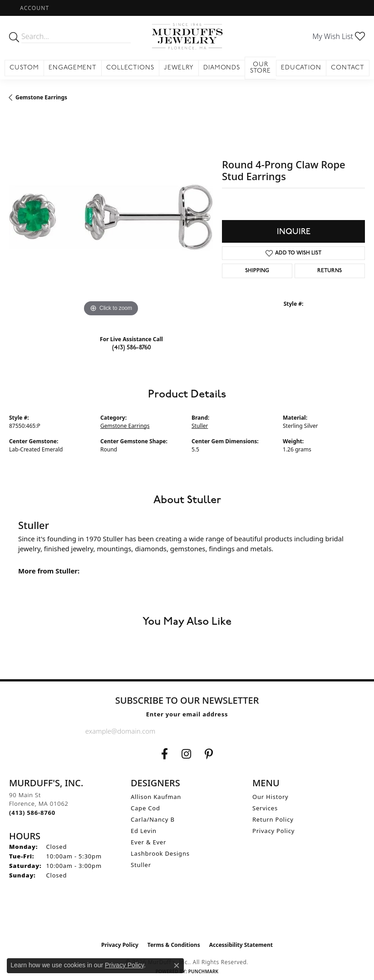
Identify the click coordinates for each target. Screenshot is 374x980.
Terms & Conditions (174, 945)
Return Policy (273, 819)
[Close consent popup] (177, 965)
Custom (24, 68)
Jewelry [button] (179, 68)
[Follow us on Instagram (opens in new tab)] (186, 754)
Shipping (257, 271)
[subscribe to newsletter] (281, 731)
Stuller (200, 426)
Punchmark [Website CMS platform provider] (204, 971)
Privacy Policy (273, 831)
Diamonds (222, 68)
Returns (330, 271)
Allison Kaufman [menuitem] (156, 797)
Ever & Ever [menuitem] (148, 842)
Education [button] (301, 68)
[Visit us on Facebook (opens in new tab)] (165, 754)
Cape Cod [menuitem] (145, 808)
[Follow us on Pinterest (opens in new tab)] (209, 754)
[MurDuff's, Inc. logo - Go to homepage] (187, 36)
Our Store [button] (261, 68)
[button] (34, 8)
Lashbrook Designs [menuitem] (160, 853)
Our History (271, 797)
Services (265, 808)
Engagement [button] (73, 68)
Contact (348, 68)
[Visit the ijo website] (187, 917)
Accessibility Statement (241, 945)
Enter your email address (187, 714)
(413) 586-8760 (132, 347)
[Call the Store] (32, 813)
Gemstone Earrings (41, 97)
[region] (111, 217)
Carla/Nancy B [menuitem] (153, 819)
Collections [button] (130, 68)
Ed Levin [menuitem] (144, 831)
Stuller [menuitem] (141, 865)
